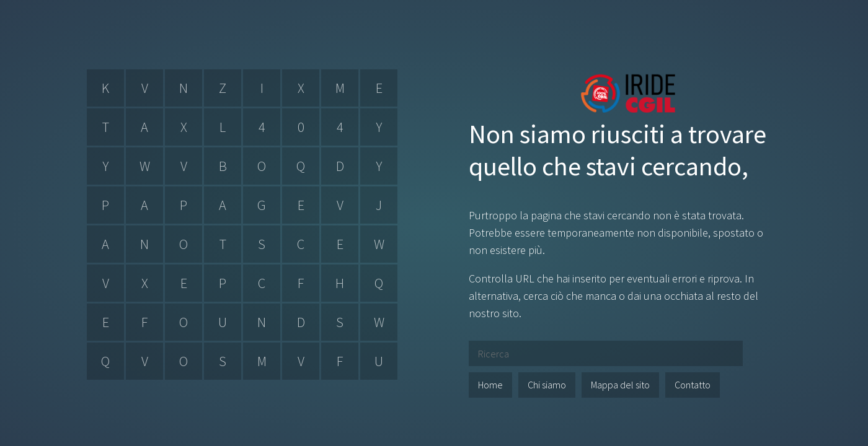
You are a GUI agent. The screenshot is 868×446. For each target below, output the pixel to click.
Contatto (693, 385)
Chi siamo (547, 385)
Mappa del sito (620, 385)
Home (490, 385)
